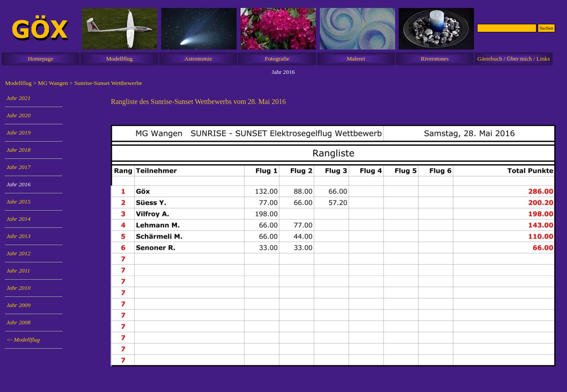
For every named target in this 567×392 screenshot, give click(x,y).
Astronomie (198, 59)
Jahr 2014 (18, 219)
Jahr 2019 (18, 133)
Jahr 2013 (18, 236)
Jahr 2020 (18, 115)
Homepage (41, 59)
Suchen (546, 28)
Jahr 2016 (18, 184)
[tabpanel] (333, 102)
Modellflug (120, 59)
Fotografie (277, 59)
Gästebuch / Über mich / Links (514, 59)
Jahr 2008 (18, 322)
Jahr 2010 (18, 288)
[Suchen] (507, 28)
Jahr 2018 (18, 150)
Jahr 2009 (18, 305)
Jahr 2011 (18, 271)
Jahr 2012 (18, 253)
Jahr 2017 (18, 167)
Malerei (356, 59)
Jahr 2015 (18, 202)
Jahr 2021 (18, 98)
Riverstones (435, 59)
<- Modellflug (23, 340)
